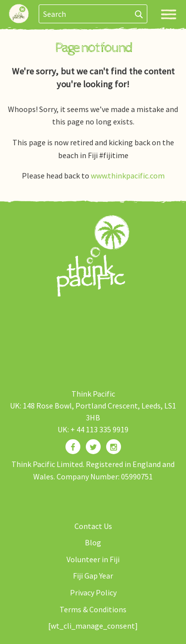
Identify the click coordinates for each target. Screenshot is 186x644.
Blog (93, 542)
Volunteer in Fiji (93, 559)
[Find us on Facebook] (73, 447)
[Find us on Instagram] (114, 447)
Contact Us (93, 526)
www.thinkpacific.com (128, 176)
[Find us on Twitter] (93, 447)
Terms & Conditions (93, 609)
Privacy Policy (93, 592)
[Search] (139, 14)
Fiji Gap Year (93, 576)
